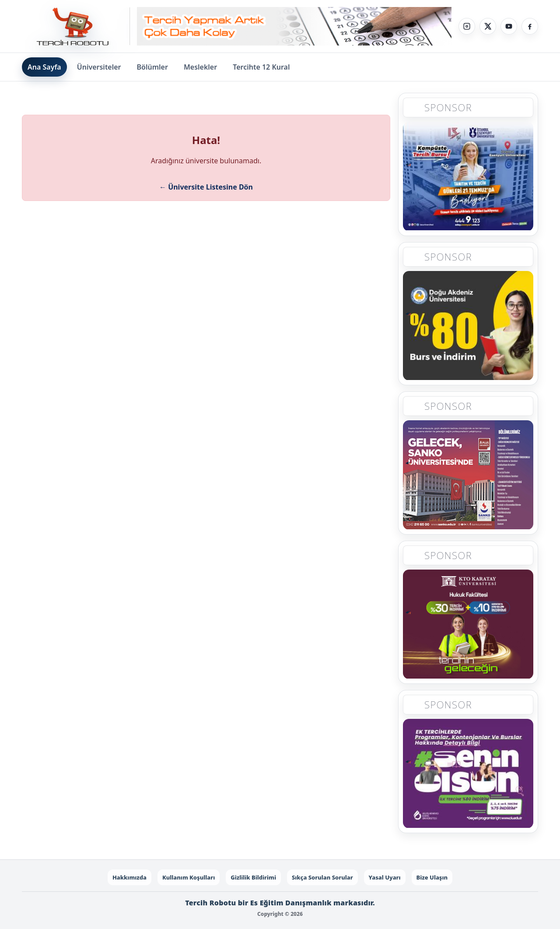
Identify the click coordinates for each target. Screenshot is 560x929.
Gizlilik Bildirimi (253, 877)
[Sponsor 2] (468, 325)
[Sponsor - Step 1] (294, 26)
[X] (488, 26)
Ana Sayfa (44, 67)
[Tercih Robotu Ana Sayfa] (76, 26)
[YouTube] (509, 26)
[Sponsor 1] (468, 176)
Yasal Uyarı (385, 877)
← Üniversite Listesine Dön (206, 187)
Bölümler (152, 67)
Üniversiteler (99, 67)
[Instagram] (467, 26)
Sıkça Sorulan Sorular (322, 877)
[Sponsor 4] (468, 626)
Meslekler (200, 67)
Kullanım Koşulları (189, 877)
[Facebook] (530, 26)
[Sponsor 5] (468, 776)
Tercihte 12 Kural (261, 67)
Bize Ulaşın (432, 877)
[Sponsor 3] (468, 477)
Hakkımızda (129, 877)
